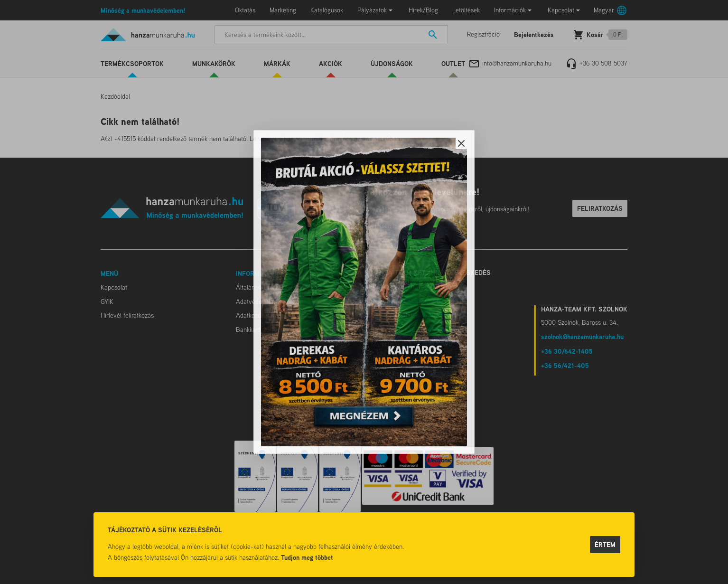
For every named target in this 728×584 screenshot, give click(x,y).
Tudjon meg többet (307, 557)
